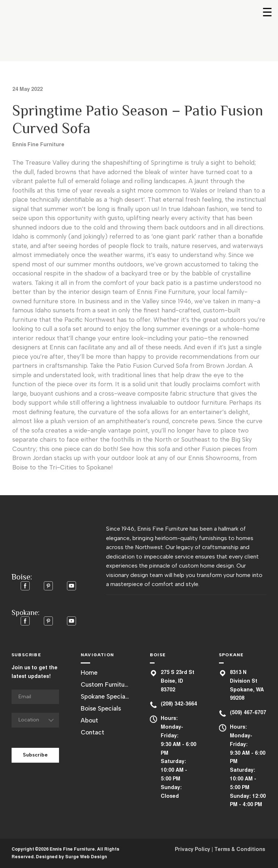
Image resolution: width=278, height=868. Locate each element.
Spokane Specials (105, 696)
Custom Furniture (105, 684)
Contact (92, 732)
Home (89, 673)
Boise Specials (101, 708)
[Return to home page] (45, 31)
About (89, 720)
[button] (25, 586)
